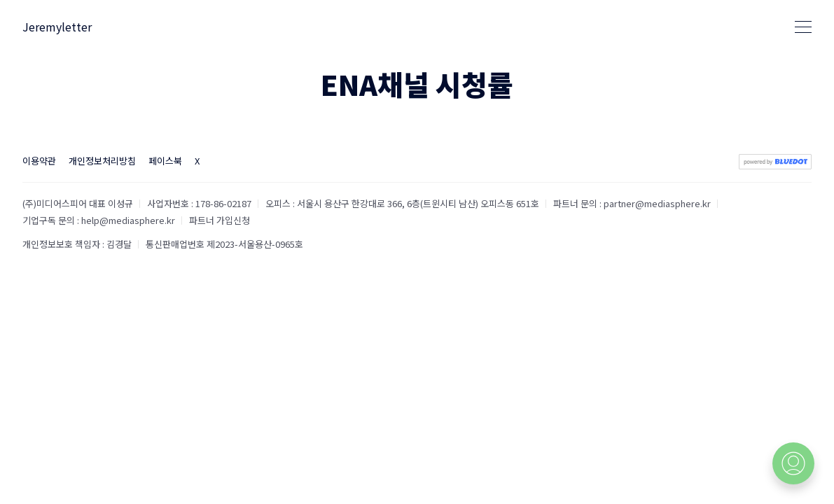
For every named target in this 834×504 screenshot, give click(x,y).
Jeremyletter (57, 27)
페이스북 (165, 161)
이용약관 (39, 161)
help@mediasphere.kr (128, 220)
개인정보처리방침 (102, 161)
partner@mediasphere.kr (657, 203)
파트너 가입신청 (220, 220)
